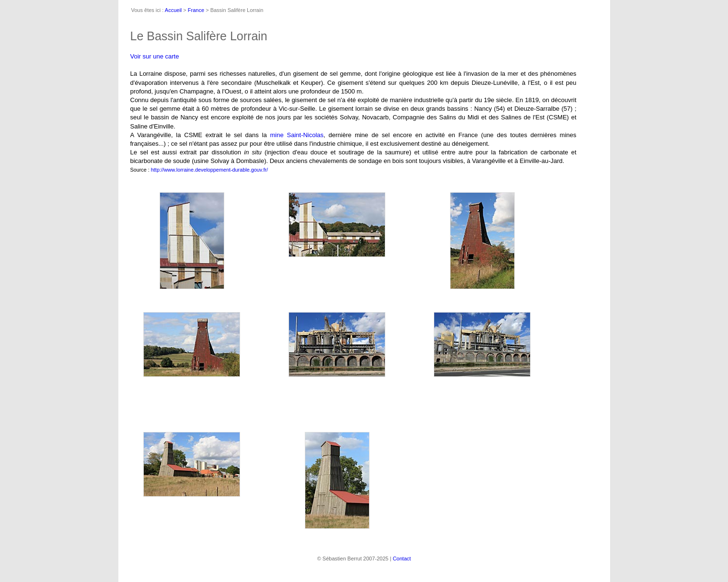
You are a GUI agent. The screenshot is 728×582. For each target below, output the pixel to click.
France (196, 10)
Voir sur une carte (155, 56)
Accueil (173, 10)
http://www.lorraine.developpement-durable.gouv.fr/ (209, 170)
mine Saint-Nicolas (297, 135)
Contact (402, 559)
